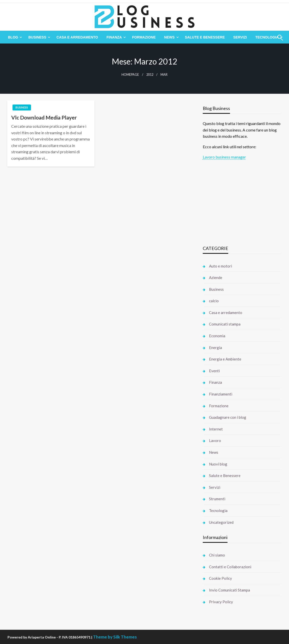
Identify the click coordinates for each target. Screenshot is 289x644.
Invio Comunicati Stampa (229, 590)
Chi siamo (217, 555)
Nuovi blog (218, 464)
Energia (215, 347)
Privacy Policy (221, 602)
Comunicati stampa (225, 324)
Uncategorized (221, 522)
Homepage (130, 75)
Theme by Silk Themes (115, 637)
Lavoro (215, 440)
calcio (214, 301)
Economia (217, 336)
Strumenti (217, 499)
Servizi (240, 37)
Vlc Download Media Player (44, 117)
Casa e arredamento (77, 37)
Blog (13, 37)
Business (37, 37)
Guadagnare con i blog (228, 417)
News (169, 37)
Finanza (114, 37)
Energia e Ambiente (225, 359)
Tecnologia (218, 510)
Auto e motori (220, 266)
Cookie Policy (220, 578)
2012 (150, 75)
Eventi (214, 371)
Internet (216, 429)
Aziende (216, 277)
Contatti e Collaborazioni (230, 567)
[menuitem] (14, 37)
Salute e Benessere (205, 37)
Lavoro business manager (224, 157)
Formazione (144, 37)
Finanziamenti (221, 394)
